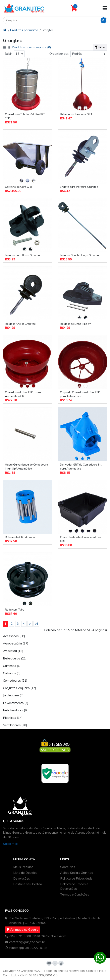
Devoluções (22, 878)
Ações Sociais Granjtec (77, 873)
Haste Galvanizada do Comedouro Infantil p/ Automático (26, 467)
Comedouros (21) (15, 681)
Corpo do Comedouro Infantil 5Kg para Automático (81, 394)
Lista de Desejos (25, 873)
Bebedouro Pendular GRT (76, 114)
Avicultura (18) (13, 651)
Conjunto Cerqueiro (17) (20, 688)
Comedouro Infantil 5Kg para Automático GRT (23, 394)
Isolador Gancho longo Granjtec (80, 255)
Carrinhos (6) (12, 666)
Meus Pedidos (23, 867)
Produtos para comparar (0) (31, 47)
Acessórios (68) (14, 636)
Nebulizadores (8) (15, 710)
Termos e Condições (75, 894)
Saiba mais (11, 844)
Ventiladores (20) (15, 725)
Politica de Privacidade (76, 878)
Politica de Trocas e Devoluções (74, 886)
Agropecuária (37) (16, 643)
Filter (100, 47)
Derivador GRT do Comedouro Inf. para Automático (81, 467)
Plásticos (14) (13, 718)
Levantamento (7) (16, 703)
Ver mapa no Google (22, 930)
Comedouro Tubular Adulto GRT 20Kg (25, 116)
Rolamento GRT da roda (20, 537)
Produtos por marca (24, 30)
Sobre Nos (68, 867)
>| (36, 624)
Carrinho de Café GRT (19, 187)
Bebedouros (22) (15, 658)
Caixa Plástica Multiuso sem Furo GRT (80, 539)
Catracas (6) (12, 673)
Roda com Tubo (15, 610)
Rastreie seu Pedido (28, 884)
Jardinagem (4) (13, 695)
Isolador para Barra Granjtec (23, 255)
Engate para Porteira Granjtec (79, 187)
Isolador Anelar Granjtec (20, 324)
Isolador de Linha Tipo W (75, 324)
